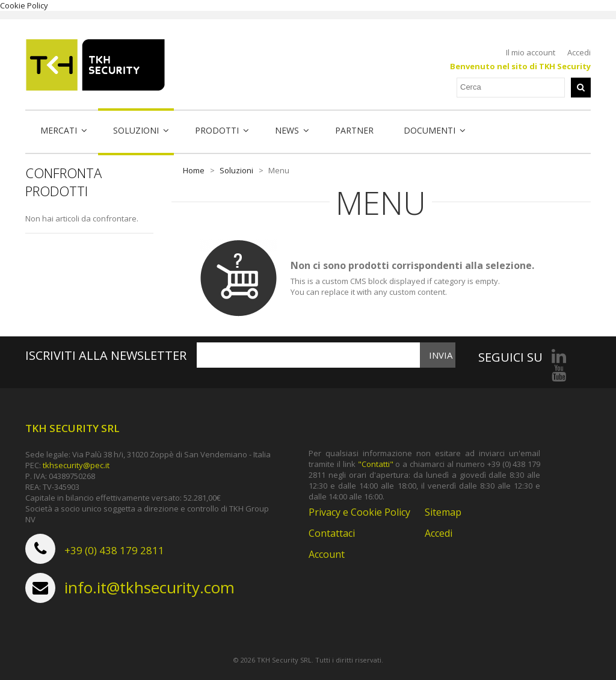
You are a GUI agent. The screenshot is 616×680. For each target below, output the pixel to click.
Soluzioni (236, 170)
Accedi (579, 52)
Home (194, 170)
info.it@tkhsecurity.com (149, 587)
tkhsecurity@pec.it (76, 465)
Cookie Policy (24, 5)
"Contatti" (376, 464)
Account (327, 554)
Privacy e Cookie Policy (359, 512)
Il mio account (531, 52)
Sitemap (443, 512)
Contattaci (332, 533)
